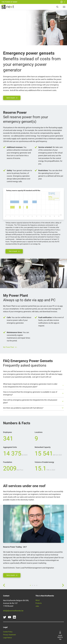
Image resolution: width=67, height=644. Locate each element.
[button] (33, 385)
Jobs (37, 606)
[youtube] (10, 617)
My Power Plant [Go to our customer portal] (10, 347)
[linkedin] (14, 617)
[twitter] (5, 617)
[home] (8, 7)
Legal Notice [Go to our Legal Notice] (7, 638)
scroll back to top (60, 635)
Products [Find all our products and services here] (39, 603)
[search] (57, 7)
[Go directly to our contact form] (12, 98)
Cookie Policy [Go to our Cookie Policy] (8, 632)
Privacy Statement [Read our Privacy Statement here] (9, 635)
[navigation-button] (64, 7)
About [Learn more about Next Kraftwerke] (38, 600)
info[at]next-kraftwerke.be (13, 611)
